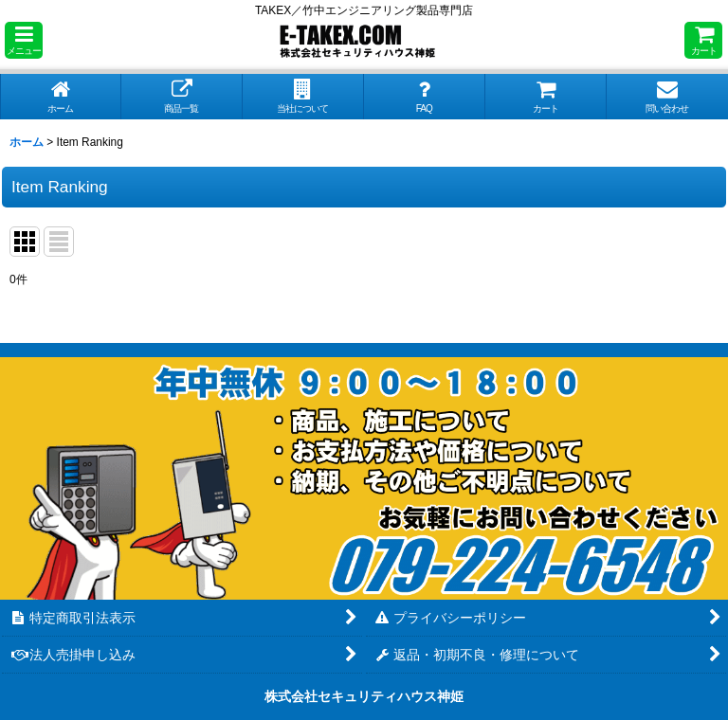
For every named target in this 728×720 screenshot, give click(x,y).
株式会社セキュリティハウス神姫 (364, 696)
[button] (24, 40)
